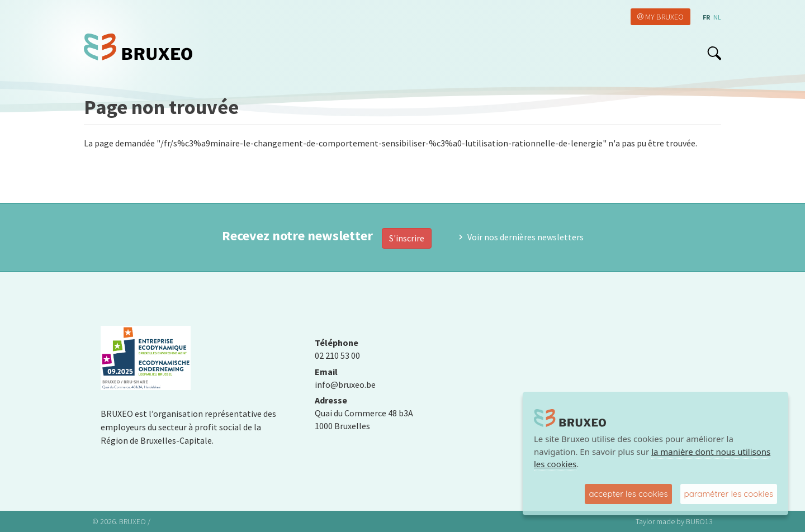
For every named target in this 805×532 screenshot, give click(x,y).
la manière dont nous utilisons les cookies (652, 458)
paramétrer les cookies (729, 494)
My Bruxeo (664, 17)
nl (717, 17)
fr (706, 17)
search (714, 53)
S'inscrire (407, 238)
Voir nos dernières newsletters (525, 237)
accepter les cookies (628, 494)
